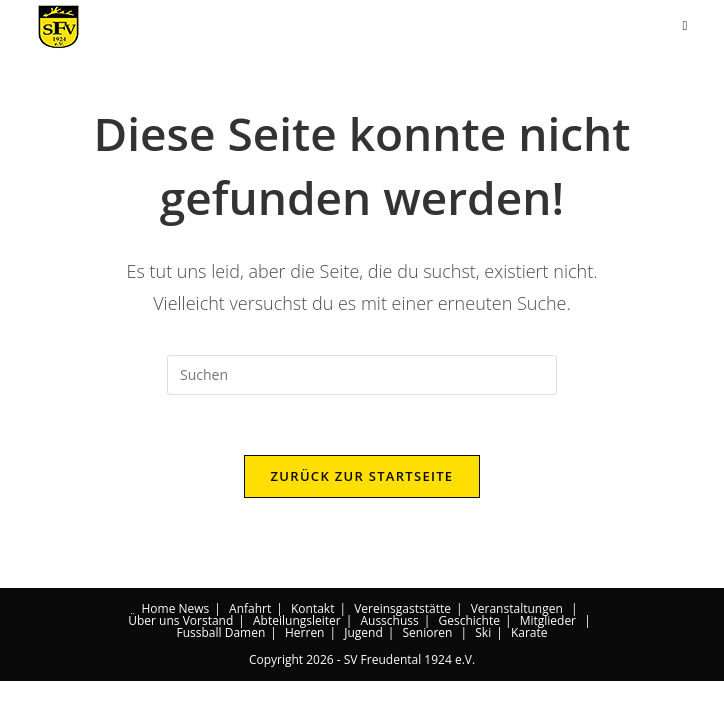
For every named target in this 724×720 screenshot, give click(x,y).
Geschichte (468, 659)
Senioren (427, 671)
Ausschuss (389, 659)
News (194, 647)
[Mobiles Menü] (684, 25)
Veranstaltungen (517, 647)
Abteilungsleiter (297, 659)
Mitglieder (548, 659)
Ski (483, 671)
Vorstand (208, 659)
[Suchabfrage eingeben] (362, 375)
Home (158, 647)
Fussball (198, 671)
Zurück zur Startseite (362, 476)
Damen (245, 671)
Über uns (153, 659)
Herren (305, 671)
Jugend (363, 671)
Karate (529, 671)
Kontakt (312, 647)
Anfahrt (250, 647)
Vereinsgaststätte (402, 647)
